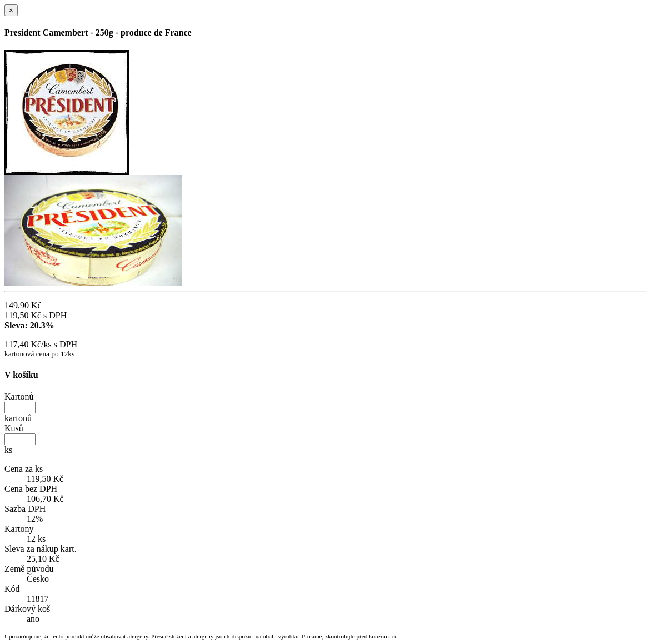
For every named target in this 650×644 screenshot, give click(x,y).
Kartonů (19, 396)
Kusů (14, 428)
